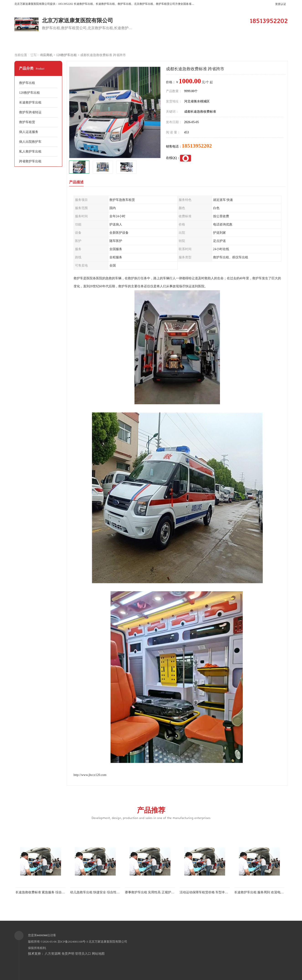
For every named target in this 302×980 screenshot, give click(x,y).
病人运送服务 (29, 132)
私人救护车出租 (30, 152)
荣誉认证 (266, 44)
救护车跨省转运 (30, 112)
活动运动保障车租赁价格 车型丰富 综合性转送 (212, 892)
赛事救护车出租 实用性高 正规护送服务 (153, 892)
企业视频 (111, 44)
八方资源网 (53, 954)
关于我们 (189, 44)
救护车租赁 (27, 122)
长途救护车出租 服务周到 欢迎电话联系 (262, 892)
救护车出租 (27, 83)
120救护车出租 (66, 55)
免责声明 (68, 954)
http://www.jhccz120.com (90, 775)
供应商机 (72, 44)
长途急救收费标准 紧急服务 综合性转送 (43, 892)
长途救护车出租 (30, 102)
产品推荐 (151, 813)
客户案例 (150, 44)
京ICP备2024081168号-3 (73, 942)
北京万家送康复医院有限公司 (108, 942)
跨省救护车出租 (30, 161)
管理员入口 (83, 954)
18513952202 (197, 146)
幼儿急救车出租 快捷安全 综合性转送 (97, 892)
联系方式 (34, 55)
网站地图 (98, 954)
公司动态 (227, 44)
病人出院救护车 (30, 142)
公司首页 (34, 44)
